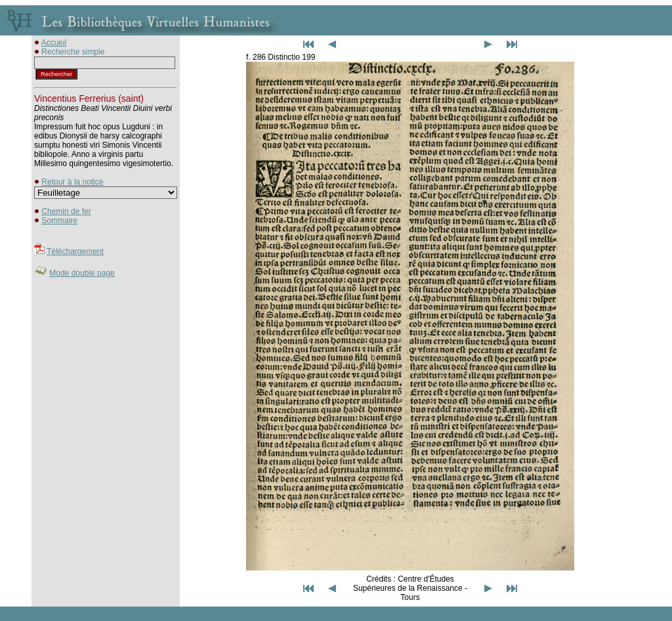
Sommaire (59, 221)
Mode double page (82, 273)
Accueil (54, 43)
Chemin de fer (66, 211)
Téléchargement (75, 251)
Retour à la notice (72, 182)
